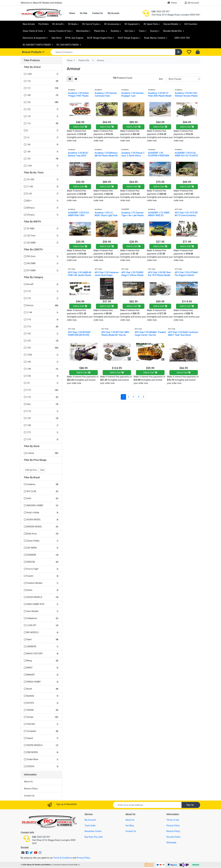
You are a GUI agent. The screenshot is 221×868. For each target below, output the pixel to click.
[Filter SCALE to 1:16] (41, 123)
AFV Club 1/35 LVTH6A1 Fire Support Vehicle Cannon (187, 275)
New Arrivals (29, 24)
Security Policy (173, 837)
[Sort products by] (183, 79)
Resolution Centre (93, 831)
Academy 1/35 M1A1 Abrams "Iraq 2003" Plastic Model (78, 156)
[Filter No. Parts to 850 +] (41, 201)
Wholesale (171, 843)
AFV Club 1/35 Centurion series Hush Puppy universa (107, 275)
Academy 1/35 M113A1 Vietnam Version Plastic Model (186, 96)
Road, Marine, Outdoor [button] (155, 38)
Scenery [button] (154, 31)
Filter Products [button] (32, 60)
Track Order (90, 826)
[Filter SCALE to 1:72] (41, 88)
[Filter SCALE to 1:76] (41, 81)
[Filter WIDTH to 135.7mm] (41, 236)
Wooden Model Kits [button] (173, 31)
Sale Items (56, 38)
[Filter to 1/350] (41, 355)
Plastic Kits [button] (100, 31)
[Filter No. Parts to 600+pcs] (41, 208)
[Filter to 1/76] (41, 298)
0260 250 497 (160, 11)
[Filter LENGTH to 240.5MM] (41, 263)
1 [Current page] (123, 397)
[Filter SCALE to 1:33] (41, 159)
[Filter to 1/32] (41, 334)
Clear (42, 470)
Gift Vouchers (191, 24)
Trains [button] (142, 31)
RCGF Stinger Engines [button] (128, 38)
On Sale (83, 13)
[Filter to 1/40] (41, 362)
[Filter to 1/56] (41, 376)
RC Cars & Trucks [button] (90, 24)
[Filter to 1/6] (41, 383)
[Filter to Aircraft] (41, 284)
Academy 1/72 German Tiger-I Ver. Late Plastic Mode (133, 215)
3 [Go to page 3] (134, 397)
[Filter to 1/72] (41, 291)
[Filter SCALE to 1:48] (41, 95)
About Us (28, 782)
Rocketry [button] (115, 31)
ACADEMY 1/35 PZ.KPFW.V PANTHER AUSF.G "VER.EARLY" (159, 156)
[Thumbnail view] (70, 79)
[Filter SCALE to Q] (41, 131)
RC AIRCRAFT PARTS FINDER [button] (37, 45)
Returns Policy (31, 789)
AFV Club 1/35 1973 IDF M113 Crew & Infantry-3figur (186, 215)
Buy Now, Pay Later (94, 837)
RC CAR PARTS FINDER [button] (68, 45)
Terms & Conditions (63, 858)
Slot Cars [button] (129, 31)
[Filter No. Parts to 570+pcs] (41, 215)
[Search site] (179, 52)
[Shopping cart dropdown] (198, 52)
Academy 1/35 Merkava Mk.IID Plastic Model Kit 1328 (106, 156)
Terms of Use (173, 820)
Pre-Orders (43, 24)
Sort (161, 79)
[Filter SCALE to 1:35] (41, 102)
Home (172, 3)
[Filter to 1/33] (41, 341)
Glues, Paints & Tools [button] (33, 31)
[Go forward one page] (144, 397)
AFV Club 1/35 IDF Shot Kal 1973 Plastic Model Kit (159, 275)
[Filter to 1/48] (41, 369)
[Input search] (113, 52)
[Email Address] (147, 805)
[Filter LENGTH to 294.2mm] (41, 256)
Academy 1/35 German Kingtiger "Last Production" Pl (132, 96)
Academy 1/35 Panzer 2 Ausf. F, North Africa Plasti (133, 156)
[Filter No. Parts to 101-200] (41, 180)
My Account (192, 3)
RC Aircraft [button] (57, 24)
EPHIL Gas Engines (74, 38)
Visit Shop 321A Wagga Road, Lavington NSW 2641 (176, 15)
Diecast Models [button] (171, 24)
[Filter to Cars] (41, 404)
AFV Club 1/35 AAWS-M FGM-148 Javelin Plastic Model (80, 275)
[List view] (76, 79)
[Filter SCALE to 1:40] (41, 152)
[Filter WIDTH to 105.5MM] (41, 243)
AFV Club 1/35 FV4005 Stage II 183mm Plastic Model (133, 275)
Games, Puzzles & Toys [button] (60, 31)
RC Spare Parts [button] (151, 24)
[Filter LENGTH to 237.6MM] (41, 271)
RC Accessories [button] (112, 24)
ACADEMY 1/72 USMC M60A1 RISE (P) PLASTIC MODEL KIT (159, 215)
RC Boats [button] (72, 24)
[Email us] (23, 853)
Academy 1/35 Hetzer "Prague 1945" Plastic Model (78, 96)
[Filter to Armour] (41, 305)
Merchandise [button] (82, 31)
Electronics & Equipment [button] (34, 38)
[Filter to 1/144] (41, 313)
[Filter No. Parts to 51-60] (41, 194)
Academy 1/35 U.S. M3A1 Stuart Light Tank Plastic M (106, 215)
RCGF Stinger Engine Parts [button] (100, 38)
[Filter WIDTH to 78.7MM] (41, 229)
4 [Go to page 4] (138, 397)
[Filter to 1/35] (41, 348)
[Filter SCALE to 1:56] (41, 145)
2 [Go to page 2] (128, 397)
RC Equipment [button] (131, 24)
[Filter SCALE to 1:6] (41, 138)
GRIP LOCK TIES (182, 38)
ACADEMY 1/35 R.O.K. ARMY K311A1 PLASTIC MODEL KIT (186, 156)
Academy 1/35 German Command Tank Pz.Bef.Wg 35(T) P (106, 96)
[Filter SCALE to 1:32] (41, 109)
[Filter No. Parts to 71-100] (41, 187)
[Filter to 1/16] (41, 320)
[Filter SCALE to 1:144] (41, 166)
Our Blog (130, 826)
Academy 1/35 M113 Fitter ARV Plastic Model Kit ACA (160, 96)
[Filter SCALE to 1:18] (41, 116)
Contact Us (98, 13)
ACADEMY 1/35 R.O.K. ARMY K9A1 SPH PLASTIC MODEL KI (79, 215)
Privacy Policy (173, 826)
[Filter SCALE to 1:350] (41, 74)
